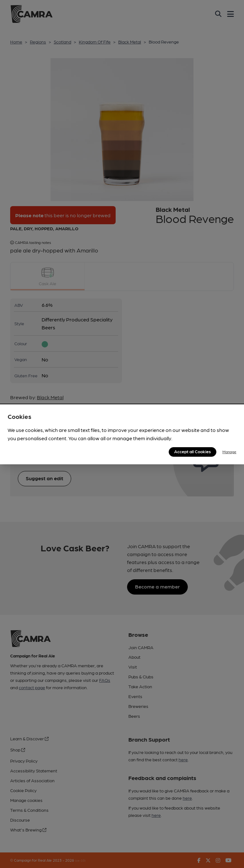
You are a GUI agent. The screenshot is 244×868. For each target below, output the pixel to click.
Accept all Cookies (193, 451)
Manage (229, 452)
